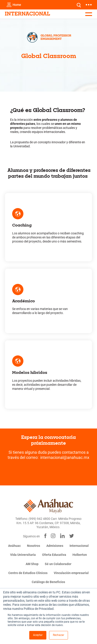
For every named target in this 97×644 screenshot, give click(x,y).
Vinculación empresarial (71, 573)
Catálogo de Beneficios (48, 582)
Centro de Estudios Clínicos (28, 573)
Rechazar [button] (59, 635)
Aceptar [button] (38, 635)
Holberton (80, 555)
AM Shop (32, 564)
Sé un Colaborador (58, 564)
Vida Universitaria (23, 555)
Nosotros (34, 546)
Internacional (79, 546)
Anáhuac (14, 546)
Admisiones (55, 546)
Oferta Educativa (54, 555)
